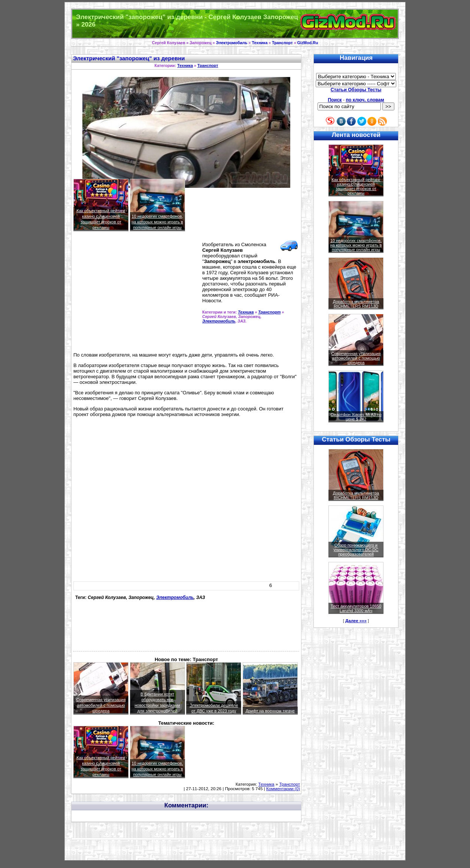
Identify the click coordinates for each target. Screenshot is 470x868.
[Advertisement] (136, 295)
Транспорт (282, 43)
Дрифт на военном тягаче (270, 711)
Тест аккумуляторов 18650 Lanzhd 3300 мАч (356, 608)
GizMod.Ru (308, 43)
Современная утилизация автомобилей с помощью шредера (101, 705)
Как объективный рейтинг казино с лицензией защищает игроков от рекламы (356, 186)
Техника (260, 43)
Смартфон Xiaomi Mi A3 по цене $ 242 (356, 417)
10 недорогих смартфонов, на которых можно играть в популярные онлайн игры (157, 222)
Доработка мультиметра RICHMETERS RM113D (356, 304)
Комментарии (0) (283, 789)
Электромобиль (232, 43)
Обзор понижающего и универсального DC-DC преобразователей (356, 550)
